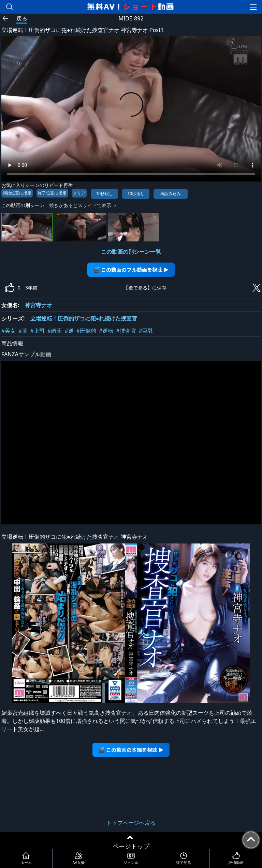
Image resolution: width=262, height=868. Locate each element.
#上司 (38, 331)
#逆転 (106, 331)
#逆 (69, 331)
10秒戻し (104, 194)
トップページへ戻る (131, 823)
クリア (79, 193)
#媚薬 (55, 331)
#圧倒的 (86, 331)
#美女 (9, 331)
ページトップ (131, 846)
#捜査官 (126, 331)
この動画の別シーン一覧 (131, 252)
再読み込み (171, 194)
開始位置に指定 (17, 193)
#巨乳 (146, 331)
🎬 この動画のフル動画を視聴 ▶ (131, 270)
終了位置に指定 (52, 193)
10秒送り (136, 194)
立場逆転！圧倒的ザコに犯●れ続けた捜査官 (84, 318)
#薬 (23, 331)
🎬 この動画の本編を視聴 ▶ (131, 750)
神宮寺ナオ (39, 305)
